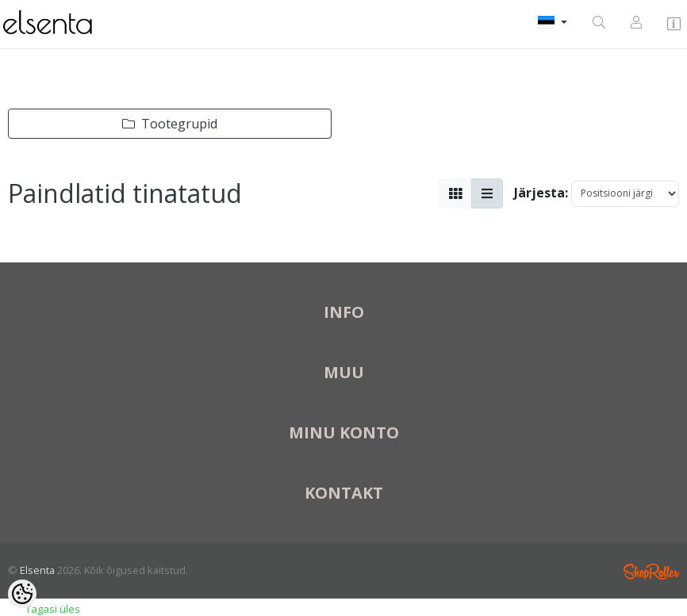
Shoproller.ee (651, 572)
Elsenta (37, 570)
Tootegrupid (170, 124)
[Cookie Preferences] (22, 594)
